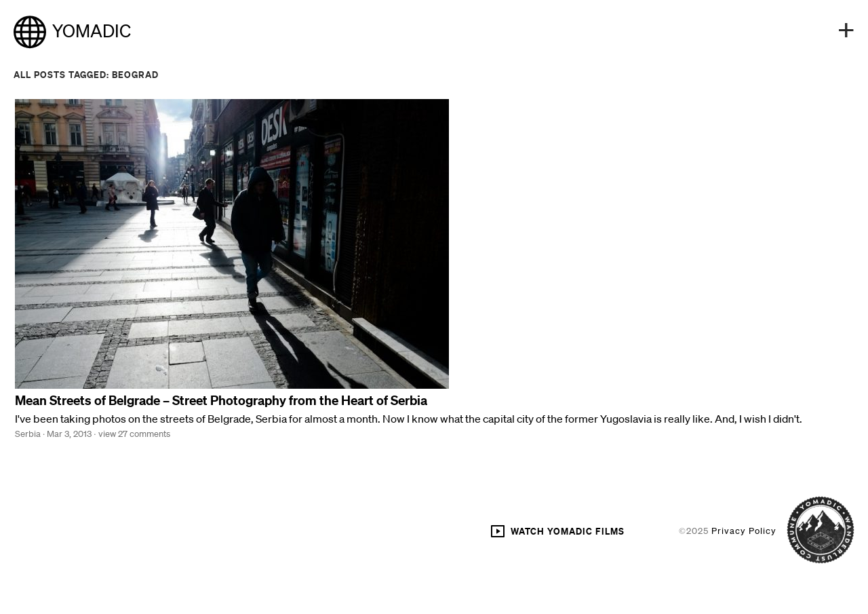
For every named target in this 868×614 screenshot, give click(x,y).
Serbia (28, 434)
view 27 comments (134, 434)
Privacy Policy (744, 531)
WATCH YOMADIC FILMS (557, 531)
